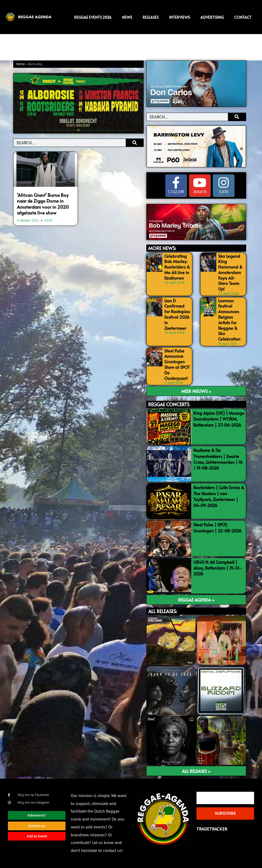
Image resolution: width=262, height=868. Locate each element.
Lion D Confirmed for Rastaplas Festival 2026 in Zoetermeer (177, 314)
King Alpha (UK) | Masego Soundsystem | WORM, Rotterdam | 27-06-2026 (219, 419)
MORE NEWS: (162, 248)
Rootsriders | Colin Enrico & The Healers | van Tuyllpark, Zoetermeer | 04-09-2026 (219, 496)
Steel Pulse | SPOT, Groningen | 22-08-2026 (217, 527)
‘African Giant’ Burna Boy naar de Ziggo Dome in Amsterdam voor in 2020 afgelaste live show (43, 204)
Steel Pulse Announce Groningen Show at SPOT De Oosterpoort (177, 364)
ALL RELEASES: (163, 611)
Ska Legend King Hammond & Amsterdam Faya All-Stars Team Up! (230, 272)
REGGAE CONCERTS (169, 404)
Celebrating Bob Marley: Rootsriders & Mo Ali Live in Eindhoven (177, 267)
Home (20, 64)
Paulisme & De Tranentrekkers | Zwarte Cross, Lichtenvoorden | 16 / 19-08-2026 (218, 459)
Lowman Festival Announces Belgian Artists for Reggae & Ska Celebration (229, 320)
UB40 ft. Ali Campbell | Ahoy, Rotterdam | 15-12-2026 (217, 568)
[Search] (135, 143)
